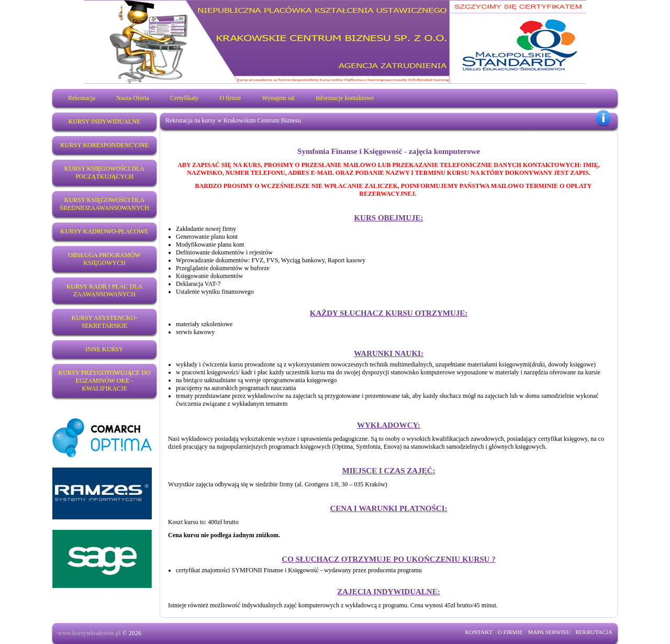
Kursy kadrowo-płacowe (105, 231)
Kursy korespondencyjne (104, 145)
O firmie (231, 98)
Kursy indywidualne (105, 121)
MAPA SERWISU (549, 632)
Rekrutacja (82, 98)
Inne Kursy (104, 349)
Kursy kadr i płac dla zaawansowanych (105, 290)
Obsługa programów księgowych (104, 259)
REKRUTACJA (594, 632)
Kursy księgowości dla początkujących (105, 173)
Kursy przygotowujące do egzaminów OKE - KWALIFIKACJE (104, 381)
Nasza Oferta (133, 98)
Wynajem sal (278, 98)
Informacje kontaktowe (345, 98)
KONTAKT (479, 632)
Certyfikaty (185, 98)
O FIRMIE (510, 632)
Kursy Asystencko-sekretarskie (105, 322)
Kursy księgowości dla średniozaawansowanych (104, 204)
